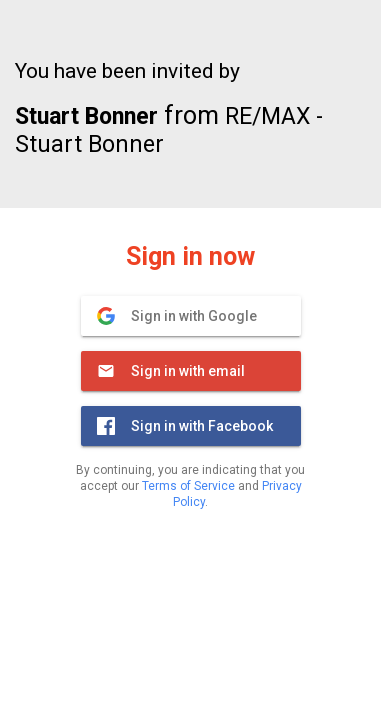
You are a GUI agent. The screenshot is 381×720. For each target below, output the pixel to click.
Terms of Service (188, 486)
